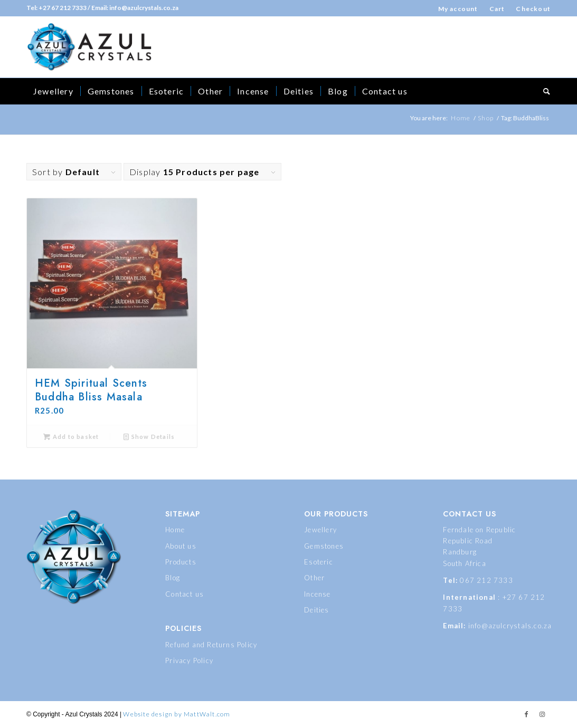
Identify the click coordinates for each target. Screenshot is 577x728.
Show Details (149, 437)
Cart (497, 9)
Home (175, 530)
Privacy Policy (189, 660)
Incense (317, 594)
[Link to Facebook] (527, 714)
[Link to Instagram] (543, 714)
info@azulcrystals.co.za (510, 626)
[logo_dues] (89, 47)
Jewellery (320, 530)
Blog (173, 578)
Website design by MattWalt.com (177, 714)
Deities (316, 610)
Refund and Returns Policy (211, 645)
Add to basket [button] (71, 437)
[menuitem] (458, 9)
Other (314, 578)
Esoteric (319, 562)
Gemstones (324, 546)
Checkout (533, 9)
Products (181, 562)
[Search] (543, 91)
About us (181, 546)
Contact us (185, 594)
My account (458, 9)
